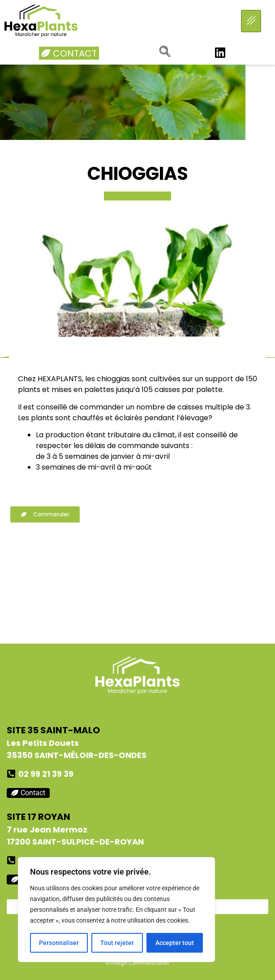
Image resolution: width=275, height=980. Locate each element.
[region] (116, 910)
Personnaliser (59, 943)
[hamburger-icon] (251, 21)
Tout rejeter (117, 943)
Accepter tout (175, 943)
